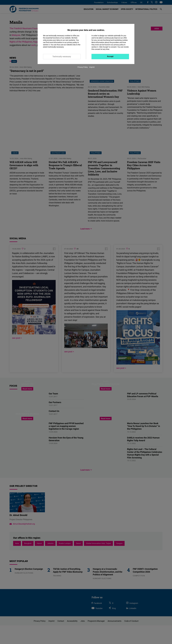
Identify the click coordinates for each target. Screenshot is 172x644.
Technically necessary (62, 56)
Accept (110, 56)
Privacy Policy (83, 67)
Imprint (92, 67)
